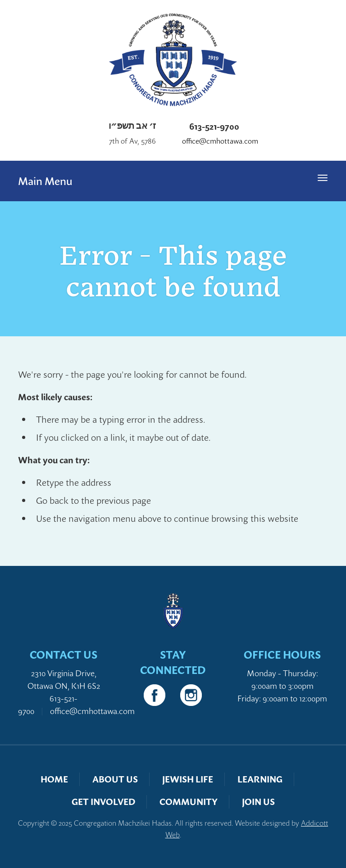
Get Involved (103, 802)
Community (189, 802)
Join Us (258, 802)
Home (54, 779)
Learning (260, 779)
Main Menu (45, 181)
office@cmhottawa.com (220, 141)
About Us (115, 779)
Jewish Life (188, 779)
